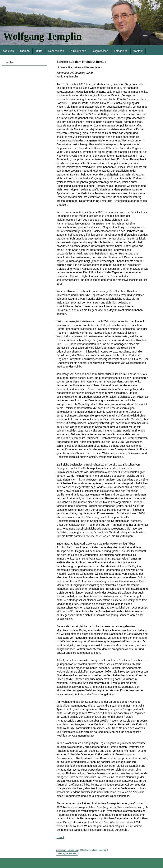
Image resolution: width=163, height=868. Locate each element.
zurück (61, 837)
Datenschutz (74, 850)
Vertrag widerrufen (67, 853)
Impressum (61, 850)
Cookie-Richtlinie (89, 850)
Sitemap (103, 850)
